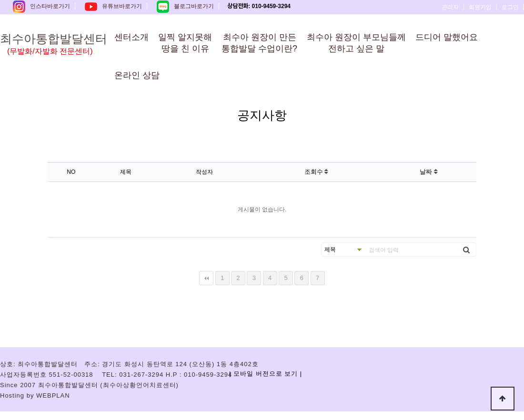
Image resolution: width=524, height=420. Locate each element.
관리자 (450, 7)
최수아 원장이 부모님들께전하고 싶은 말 (356, 43)
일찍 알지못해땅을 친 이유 (185, 43)
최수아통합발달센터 (64, 44)
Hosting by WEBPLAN (35, 395)
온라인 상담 (137, 75)
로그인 (510, 7)
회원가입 (480, 7)
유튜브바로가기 (113, 6)
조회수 (316, 172)
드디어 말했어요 (447, 37)
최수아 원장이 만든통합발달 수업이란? (259, 43)
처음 (206, 278)
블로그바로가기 (185, 6)
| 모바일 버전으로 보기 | (266, 374)
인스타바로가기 (41, 6)
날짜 (428, 172)
